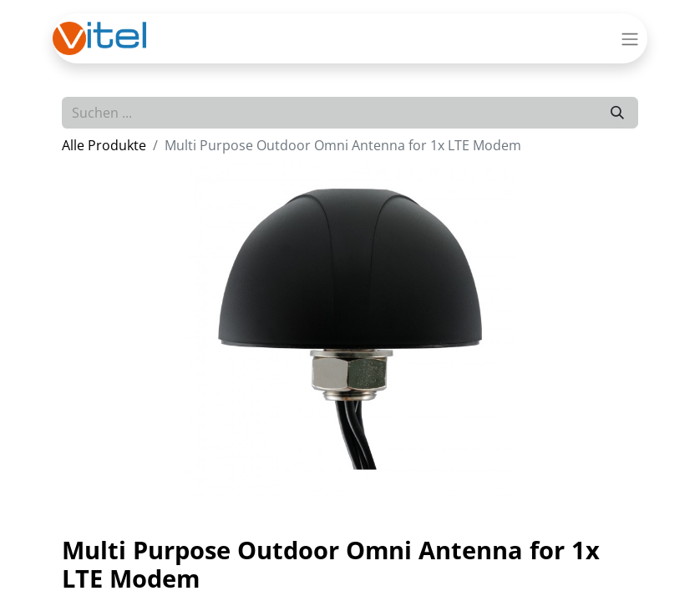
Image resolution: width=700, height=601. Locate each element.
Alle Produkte (104, 145)
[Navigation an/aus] (630, 38)
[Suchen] (617, 113)
